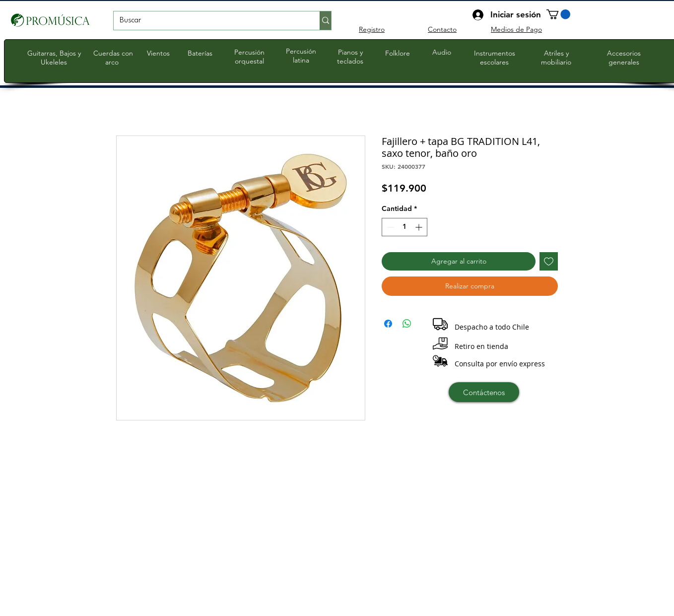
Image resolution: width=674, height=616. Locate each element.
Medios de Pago (516, 29)
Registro (372, 29)
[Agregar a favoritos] (549, 261)
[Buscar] (209, 21)
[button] (558, 14)
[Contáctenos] (484, 392)
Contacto (442, 29)
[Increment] (420, 227)
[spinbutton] (404, 227)
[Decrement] (389, 227)
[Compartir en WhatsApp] (407, 324)
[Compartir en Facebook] (388, 324)
